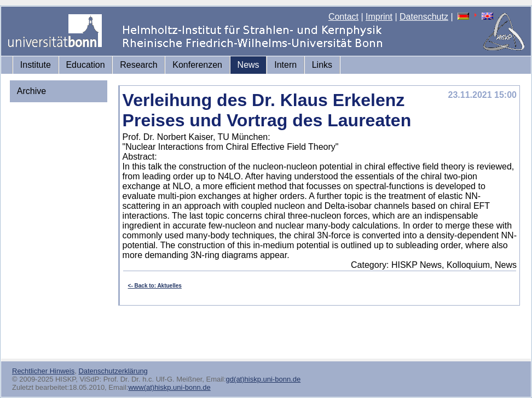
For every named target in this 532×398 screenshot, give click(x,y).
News (248, 65)
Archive (31, 91)
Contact (343, 17)
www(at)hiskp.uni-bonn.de (169, 387)
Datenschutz (424, 17)
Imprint (379, 17)
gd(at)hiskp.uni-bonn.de (264, 379)
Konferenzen (197, 65)
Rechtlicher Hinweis (43, 371)
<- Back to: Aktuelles (155, 286)
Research (138, 65)
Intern (285, 65)
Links (322, 65)
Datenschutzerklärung (113, 371)
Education (85, 65)
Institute (36, 65)
